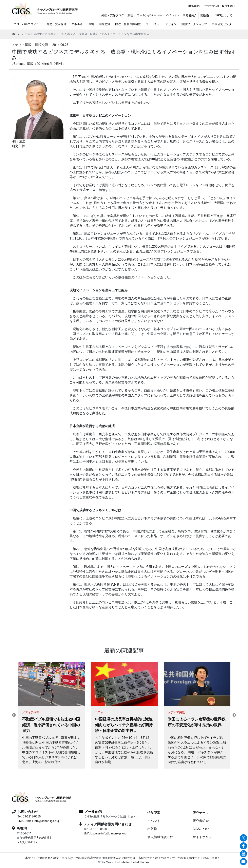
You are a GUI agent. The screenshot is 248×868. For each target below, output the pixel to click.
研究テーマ (201, 813)
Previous (14, 715)
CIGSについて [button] (223, 15)
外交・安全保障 (57, 24)
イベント (154, 821)
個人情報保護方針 (160, 837)
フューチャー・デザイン (161, 24)
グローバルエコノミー (28, 24)
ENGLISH (195, 6)
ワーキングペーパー (149, 15)
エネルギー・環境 (83, 24)
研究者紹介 (190, 15)
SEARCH (228, 6)
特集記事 (154, 813)
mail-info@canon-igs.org (43, 821)
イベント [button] (171, 15)
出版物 (152, 829)
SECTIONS (212, 6)
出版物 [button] (205, 15)
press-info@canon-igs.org (110, 834)
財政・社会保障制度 (128, 24)
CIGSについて (203, 829)
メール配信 (93, 812)
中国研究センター (223, 24)
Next (234, 715)
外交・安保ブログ (113, 15)
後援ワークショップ (194, 24)
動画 (130, 15)
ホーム (16, 34)
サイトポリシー (204, 837)
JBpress (18, 64)
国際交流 (104, 24)
